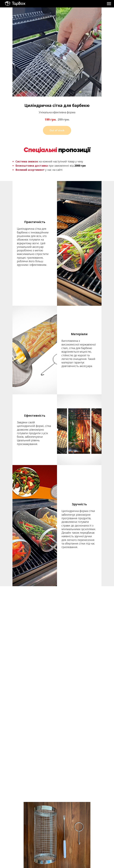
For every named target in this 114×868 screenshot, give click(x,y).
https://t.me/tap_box (21, 853)
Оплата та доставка (68, 853)
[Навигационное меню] (109, 4)
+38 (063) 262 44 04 (21, 845)
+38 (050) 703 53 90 (21, 848)
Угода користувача (67, 849)
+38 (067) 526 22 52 (21, 850)
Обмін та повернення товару (72, 858)
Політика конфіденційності (71, 845)
